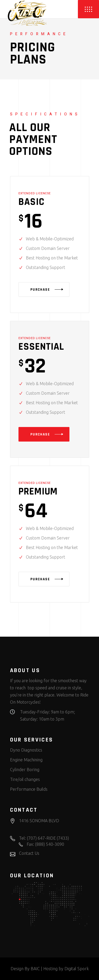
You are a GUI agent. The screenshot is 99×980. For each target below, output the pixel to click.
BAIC (35, 969)
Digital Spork (77, 969)
